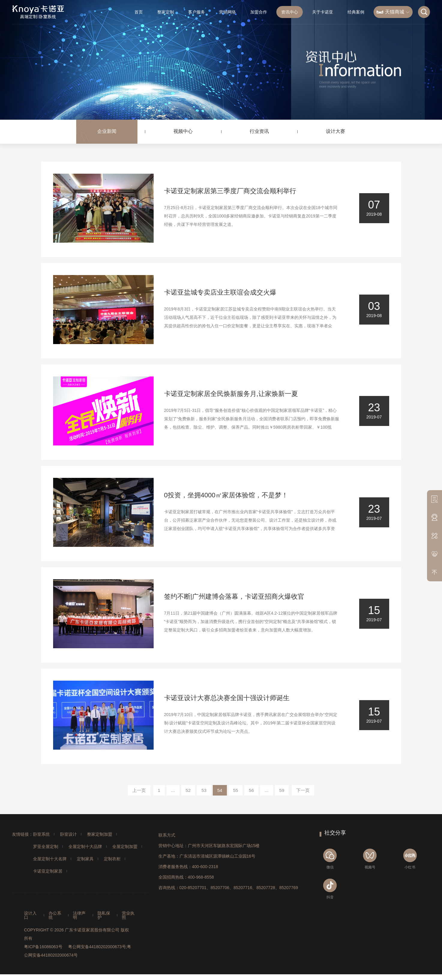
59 (282, 790)
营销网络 (227, 12)
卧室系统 (41, 834)
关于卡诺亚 (323, 12)
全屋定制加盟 (125, 847)
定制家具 (85, 859)
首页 (139, 12)
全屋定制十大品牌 (85, 847)
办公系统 (55, 915)
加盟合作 (259, 12)
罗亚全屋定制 (46, 847)
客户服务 (197, 12)
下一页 (303, 790)
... (173, 790)
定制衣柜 (112, 859)
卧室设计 (68, 834)
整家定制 (166, 12)
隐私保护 (104, 915)
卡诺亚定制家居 (48, 871)
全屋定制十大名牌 (50, 859)
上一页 (139, 790)
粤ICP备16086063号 (43, 947)
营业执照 (128, 915)
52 (188, 790)
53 (204, 790)
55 (236, 790)
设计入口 (30, 915)
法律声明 (79, 915)
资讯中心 (290, 12)
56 (251, 790)
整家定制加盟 (100, 834)
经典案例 (356, 12)
